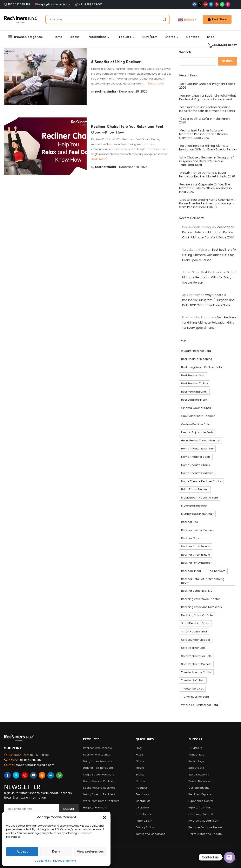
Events (140, 775)
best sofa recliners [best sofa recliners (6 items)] (194, 400)
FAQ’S (139, 755)
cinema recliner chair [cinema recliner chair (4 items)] (196, 408)
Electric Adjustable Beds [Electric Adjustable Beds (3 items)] (197, 432)
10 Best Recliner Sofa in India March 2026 (204, 121)
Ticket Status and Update (205, 834)
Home (58, 37)
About (75, 37)
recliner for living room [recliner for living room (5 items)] (197, 563)
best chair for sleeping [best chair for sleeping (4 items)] (197, 359)
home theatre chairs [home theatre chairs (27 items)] (196, 465)
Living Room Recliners (98, 761)
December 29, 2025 (133, 91)
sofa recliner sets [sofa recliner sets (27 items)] (193, 648)
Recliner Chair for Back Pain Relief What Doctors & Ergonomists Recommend (208, 97)
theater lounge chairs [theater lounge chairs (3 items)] (196, 672)
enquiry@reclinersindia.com (54, 4)
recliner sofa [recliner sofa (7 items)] (217, 571)
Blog (139, 748)
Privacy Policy (145, 827)
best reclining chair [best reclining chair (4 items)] (194, 392)
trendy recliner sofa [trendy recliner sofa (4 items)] (195, 697)
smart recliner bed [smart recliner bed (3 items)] (194, 632)
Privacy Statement (65, 861)
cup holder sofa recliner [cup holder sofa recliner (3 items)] (198, 416)
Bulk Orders (196, 768)
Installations (97, 37)
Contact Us (143, 801)
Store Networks (199, 775)
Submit (69, 809)
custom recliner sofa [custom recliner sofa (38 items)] (196, 424)
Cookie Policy (43, 861)
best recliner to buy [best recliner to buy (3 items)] (195, 383)
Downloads (143, 814)
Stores (170, 37)
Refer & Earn (144, 821)
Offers (140, 761)
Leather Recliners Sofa (98, 768)
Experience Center (201, 801)
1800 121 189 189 (19, 4)
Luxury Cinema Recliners (99, 794)
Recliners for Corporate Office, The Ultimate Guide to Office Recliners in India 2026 (205, 188)
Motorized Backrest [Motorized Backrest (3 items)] (194, 506)
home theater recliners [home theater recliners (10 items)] (197, 449)
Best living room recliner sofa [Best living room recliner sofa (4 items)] (202, 367)
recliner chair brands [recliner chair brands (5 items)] (196, 546)
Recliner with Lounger (97, 755)
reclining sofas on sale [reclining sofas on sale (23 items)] (197, 615)
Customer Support (201, 814)
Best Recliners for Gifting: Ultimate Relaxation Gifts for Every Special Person (208, 148)
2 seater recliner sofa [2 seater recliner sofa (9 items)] (196, 351)
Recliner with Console (98, 748)
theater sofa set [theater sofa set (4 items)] (192, 689)
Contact (192, 37)
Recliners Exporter (200, 794)
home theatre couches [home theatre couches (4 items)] (197, 473)
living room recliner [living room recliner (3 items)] (195, 489)
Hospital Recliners (95, 808)
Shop (211, 37)
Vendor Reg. (197, 755)
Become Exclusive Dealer (205, 827)
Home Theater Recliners (99, 781)
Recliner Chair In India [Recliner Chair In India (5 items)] (196, 555)
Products (124, 37)
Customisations (199, 788)
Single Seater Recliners (99, 775)
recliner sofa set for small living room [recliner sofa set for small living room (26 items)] (203, 581)
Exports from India (200, 808)
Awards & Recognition (203, 821)
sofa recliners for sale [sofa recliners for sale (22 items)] (196, 656)
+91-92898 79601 (90, 4)
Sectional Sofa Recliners (99, 788)
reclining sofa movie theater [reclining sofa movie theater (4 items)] (201, 599)
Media (140, 768)
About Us (142, 788)
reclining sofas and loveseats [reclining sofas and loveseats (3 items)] (202, 607)
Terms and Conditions (150, 834)
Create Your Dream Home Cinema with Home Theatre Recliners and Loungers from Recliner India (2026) (208, 203)
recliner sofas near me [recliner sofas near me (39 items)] (197, 591)
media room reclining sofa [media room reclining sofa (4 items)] (200, 498)
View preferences (90, 851)
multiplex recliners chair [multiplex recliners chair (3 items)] (197, 514)
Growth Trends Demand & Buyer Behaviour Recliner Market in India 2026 (207, 175)
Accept (22, 851)
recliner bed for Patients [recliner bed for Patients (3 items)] (198, 530)
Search (185, 52)
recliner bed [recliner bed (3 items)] (190, 522)
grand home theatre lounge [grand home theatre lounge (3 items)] (201, 440)
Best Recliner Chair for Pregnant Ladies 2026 (207, 86)
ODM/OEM (150, 37)
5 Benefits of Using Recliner (116, 62)
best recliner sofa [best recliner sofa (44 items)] (193, 375)
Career (140, 781)
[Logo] (21, 19)
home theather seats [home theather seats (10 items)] (196, 457)
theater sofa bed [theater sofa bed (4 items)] (193, 680)
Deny (56, 851)
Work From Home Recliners (101, 801)
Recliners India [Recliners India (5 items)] (191, 571)
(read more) (156, 84)
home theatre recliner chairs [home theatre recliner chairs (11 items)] (201, 481)
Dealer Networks (200, 781)
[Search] (108, 19)
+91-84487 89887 (220, 45)
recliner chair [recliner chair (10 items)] (191, 538)
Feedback (142, 794)
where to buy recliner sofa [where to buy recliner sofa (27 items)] (200, 705)
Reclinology (196, 761)
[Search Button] (164, 19)
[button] (104, 817)
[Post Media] (45, 76)
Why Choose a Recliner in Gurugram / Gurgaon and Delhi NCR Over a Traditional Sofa (207, 161)
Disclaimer (143, 808)
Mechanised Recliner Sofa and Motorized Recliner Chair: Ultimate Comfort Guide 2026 (203, 134)
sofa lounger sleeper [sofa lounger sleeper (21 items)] (196, 640)
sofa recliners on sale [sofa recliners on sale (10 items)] (196, 664)
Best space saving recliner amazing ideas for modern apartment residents (207, 109)
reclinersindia (105, 91)
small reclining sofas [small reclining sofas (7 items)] (195, 623)
